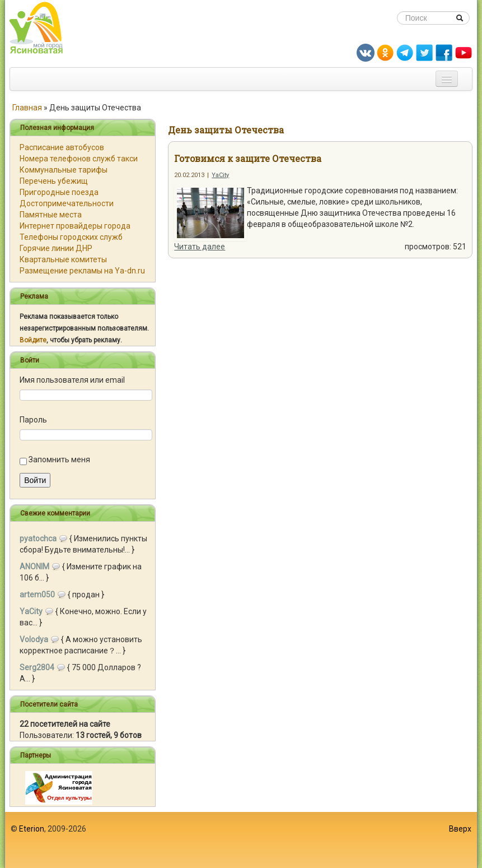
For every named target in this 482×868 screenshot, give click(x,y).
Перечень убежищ (54, 181)
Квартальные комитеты (63, 259)
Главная (27, 108)
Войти (35, 480)
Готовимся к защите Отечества (248, 158)
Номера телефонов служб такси (79, 159)
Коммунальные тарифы (64, 170)
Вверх (460, 829)
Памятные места (51, 215)
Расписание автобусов (62, 147)
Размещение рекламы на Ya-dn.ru (82, 271)
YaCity (220, 175)
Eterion (32, 829)
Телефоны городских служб (71, 237)
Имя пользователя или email (72, 380)
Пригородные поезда (59, 192)
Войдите (33, 340)
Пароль (33, 420)
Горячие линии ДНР (56, 248)
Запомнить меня (59, 459)
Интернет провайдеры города (75, 226)
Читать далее (200, 247)
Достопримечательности (67, 203)
